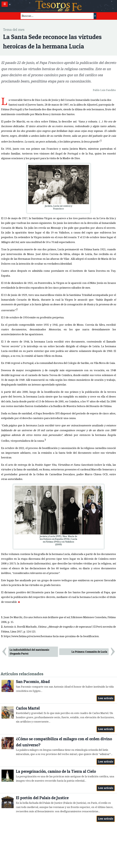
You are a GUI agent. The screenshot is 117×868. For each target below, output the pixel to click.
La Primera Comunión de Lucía (89, 652)
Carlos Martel (28, 708)
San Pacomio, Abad (33, 682)
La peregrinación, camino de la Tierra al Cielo (56, 771)
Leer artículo (106, 698)
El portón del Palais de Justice (42, 798)
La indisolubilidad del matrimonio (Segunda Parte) (30, 652)
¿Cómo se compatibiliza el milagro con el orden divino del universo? (64, 742)
